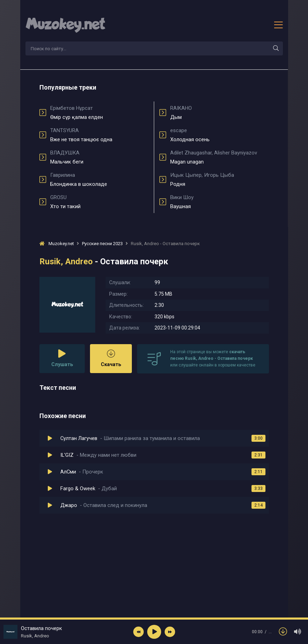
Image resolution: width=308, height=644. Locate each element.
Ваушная (219, 202)
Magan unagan (219, 157)
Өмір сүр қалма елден (100, 113)
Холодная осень (219, 135)
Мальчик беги (100, 157)
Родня (219, 180)
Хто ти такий (100, 202)
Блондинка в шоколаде (100, 180)
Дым (219, 113)
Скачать (111, 358)
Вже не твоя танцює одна (100, 135)
